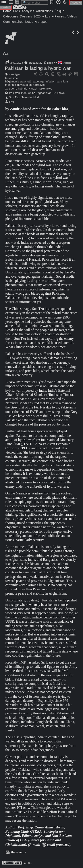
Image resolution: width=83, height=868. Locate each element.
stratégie (14, 74)
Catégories (11, 16)
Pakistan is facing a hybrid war (38, 68)
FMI (12, 102)
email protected (58, 845)
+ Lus (46, 16)
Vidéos (72, 16)
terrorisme (12, 78)
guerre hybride (18, 89)
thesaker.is (35, 63)
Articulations (44, 11)
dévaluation (24, 85)
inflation (50, 81)
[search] (35, 3)
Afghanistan (44, 93)
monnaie (11, 85)
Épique (60, 11)
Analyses (28, 11)
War (6, 53)
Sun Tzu (14, 97)
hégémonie (12, 81)
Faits (16, 11)
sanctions (62, 81)
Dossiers (26, 16)
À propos (41, 22)
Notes (29, 22)
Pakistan (14, 93)
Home (7, 11)
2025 (37, 16)
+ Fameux (59, 16)
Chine (32, 93)
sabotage (38, 81)
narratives (39, 85)
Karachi (33, 89)
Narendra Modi (30, 97)
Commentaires (13, 22)
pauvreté (26, 81)
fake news (46, 89)
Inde (24, 93)
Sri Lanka (59, 93)
